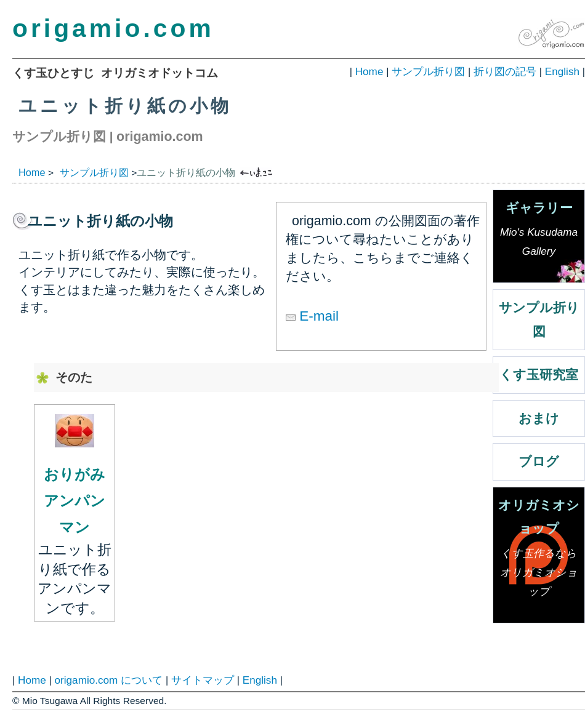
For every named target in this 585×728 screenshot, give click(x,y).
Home (369, 71)
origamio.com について (109, 680)
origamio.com (113, 28)
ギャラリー (539, 232)
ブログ (539, 462)
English (562, 71)
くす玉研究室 (539, 375)
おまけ (539, 418)
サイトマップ (203, 680)
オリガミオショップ (539, 551)
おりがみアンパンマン (75, 501)
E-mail (312, 316)
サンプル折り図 (428, 71)
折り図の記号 (505, 71)
